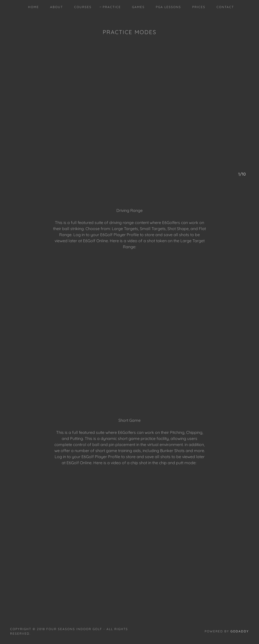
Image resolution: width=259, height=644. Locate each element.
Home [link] (34, 7)
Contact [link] (225, 7)
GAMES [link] (138, 7)
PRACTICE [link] (112, 7)
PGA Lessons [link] (168, 7)
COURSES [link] (83, 7)
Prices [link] (199, 7)
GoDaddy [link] (240, 631)
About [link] (57, 7)
